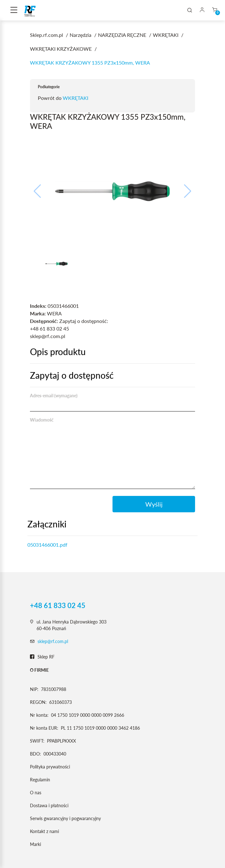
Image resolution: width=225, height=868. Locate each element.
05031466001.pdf (47, 545)
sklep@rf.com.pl (53, 641)
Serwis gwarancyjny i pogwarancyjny (65, 818)
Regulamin (40, 780)
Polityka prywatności (50, 767)
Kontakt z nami (44, 831)
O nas (36, 793)
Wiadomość (42, 420)
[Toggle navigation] (14, 10)
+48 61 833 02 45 (58, 606)
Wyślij (154, 504)
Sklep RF (42, 657)
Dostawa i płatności (49, 805)
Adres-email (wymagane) (54, 396)
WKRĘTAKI (75, 98)
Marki (35, 844)
